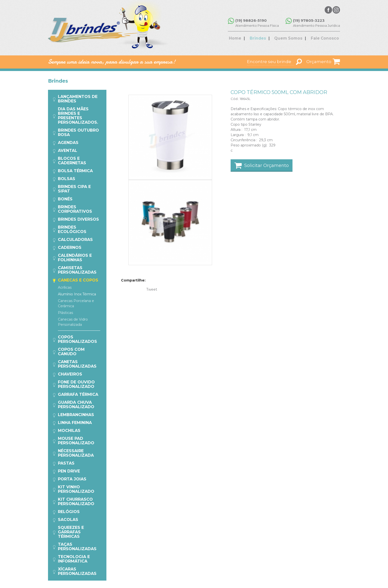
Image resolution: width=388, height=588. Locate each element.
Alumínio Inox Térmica (77, 294)
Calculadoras (75, 240)
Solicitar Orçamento (267, 165)
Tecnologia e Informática (74, 559)
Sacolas (68, 520)
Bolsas (67, 179)
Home (241, 39)
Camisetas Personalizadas (77, 270)
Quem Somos (288, 39)
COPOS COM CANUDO (71, 352)
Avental (68, 151)
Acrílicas (65, 287)
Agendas (68, 143)
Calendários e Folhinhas (75, 258)
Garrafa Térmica (78, 394)
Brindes (261, 39)
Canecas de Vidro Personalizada (73, 322)
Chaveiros (70, 374)
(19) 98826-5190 (253, 20)
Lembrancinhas (76, 415)
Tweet (152, 289)
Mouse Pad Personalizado (76, 441)
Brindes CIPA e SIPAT (74, 189)
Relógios (69, 512)
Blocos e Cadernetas (72, 161)
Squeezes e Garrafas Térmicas (71, 532)
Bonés (65, 199)
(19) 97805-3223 (309, 20)
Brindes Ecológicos (72, 229)
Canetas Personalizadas (77, 364)
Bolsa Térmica (75, 171)
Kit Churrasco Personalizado (76, 502)
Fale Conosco (321, 39)
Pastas (66, 463)
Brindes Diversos (78, 219)
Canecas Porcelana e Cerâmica (76, 303)
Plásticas (65, 313)
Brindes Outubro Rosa (78, 132)
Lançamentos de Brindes (78, 99)
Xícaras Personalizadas (77, 571)
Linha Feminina (75, 423)
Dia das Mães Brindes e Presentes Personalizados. (78, 116)
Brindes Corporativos (75, 209)
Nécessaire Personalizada (76, 453)
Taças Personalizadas (77, 547)
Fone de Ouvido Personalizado (76, 384)
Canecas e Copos (78, 280)
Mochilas (69, 431)
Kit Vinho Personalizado (76, 489)
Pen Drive (69, 471)
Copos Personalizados (77, 339)
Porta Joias (72, 479)
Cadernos (70, 247)
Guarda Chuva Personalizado (76, 405)
